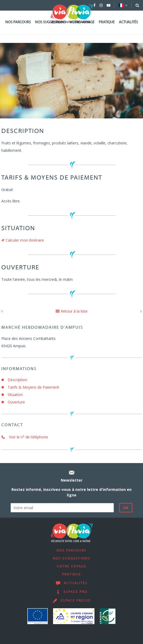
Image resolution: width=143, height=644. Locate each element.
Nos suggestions (71, 559)
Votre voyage (72, 567)
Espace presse (76, 601)
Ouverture (16, 402)
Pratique (107, 22)
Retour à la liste (72, 311)
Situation (15, 395)
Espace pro (75, 592)
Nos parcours (18, 22)
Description (18, 380)
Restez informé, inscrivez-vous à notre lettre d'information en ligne (71, 492)
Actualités (128, 22)
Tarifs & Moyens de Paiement (33, 387)
